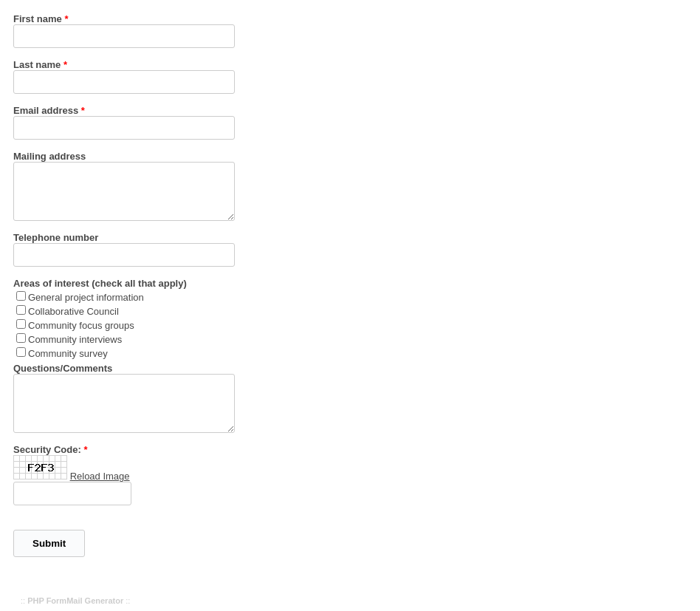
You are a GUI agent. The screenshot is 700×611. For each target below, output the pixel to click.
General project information (86, 297)
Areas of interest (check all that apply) (100, 283)
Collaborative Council (73, 311)
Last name (37, 65)
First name (38, 19)
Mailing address (49, 156)
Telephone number (56, 238)
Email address (46, 110)
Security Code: (47, 450)
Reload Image (100, 476)
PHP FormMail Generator (75, 601)
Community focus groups (81, 325)
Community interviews (75, 339)
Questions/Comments (63, 368)
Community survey (68, 354)
